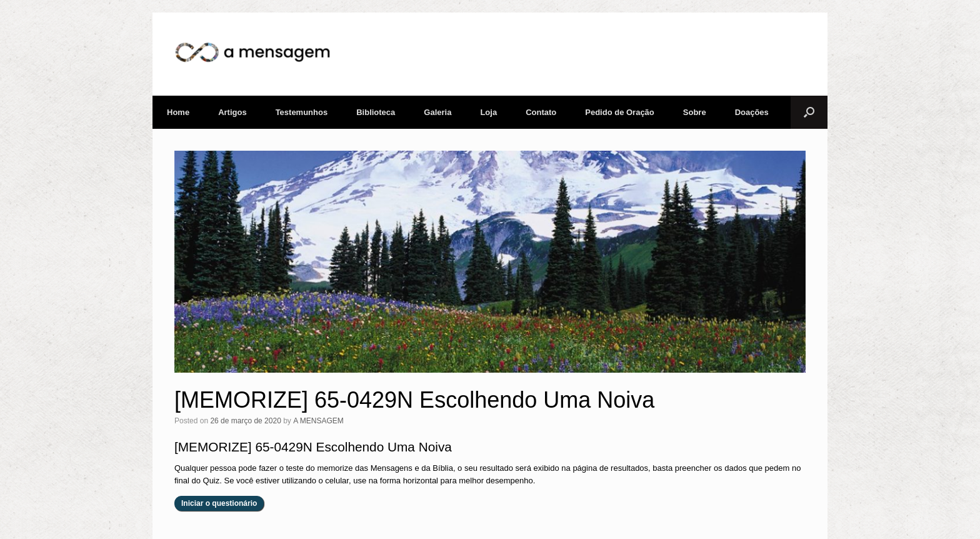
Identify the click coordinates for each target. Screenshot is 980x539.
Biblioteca (376, 112)
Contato (541, 112)
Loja (488, 112)
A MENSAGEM (318, 421)
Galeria (437, 112)
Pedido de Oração (620, 112)
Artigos (232, 112)
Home (178, 112)
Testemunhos (302, 112)
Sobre (695, 112)
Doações (752, 112)
